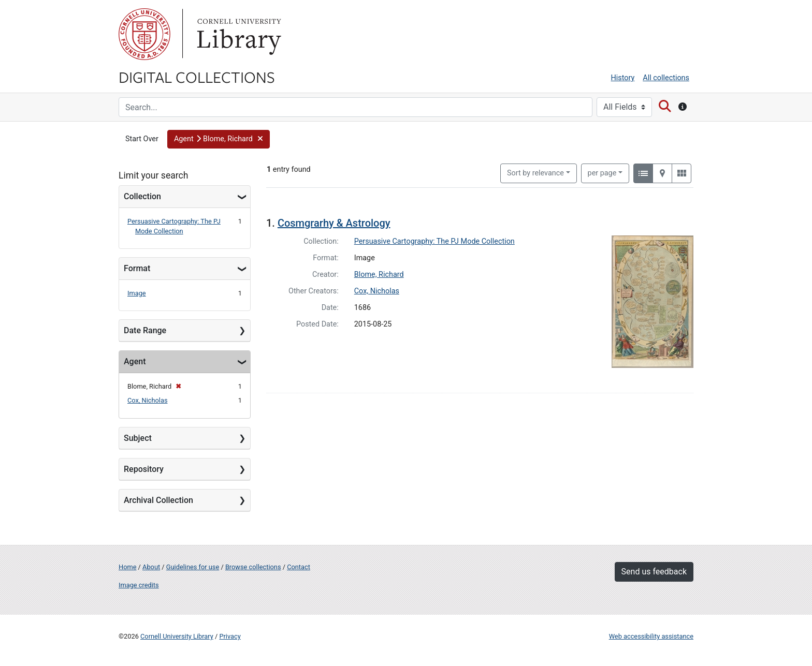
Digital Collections (197, 77)
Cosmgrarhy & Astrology (334, 223)
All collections (666, 78)
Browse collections (253, 567)
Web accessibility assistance (651, 636)
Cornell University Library (177, 636)
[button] (219, 139)
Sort (535, 173)
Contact (299, 567)
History (623, 78)
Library (238, 34)
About (151, 567)
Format (137, 268)
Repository (144, 469)
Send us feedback (654, 572)
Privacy (230, 636)
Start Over (142, 139)
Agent (135, 361)
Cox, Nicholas (148, 400)
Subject (138, 438)
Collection (142, 196)
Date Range (145, 330)
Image (137, 293)
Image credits (139, 585)
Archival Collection (158, 500)
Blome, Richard (379, 275)
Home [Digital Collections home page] (127, 567)
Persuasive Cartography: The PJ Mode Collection (434, 241)
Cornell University (144, 34)
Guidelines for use (193, 567)
